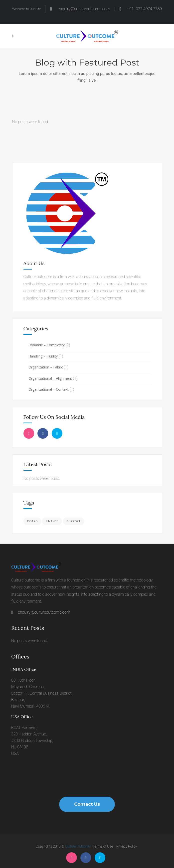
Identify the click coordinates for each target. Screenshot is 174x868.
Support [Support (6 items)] (74, 521)
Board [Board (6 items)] (32, 521)
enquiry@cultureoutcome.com (41, 612)
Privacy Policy (127, 846)
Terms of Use (103, 846)
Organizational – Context (49, 389)
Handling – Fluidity (43, 356)
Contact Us (87, 804)
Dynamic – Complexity (47, 345)
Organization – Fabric (46, 367)
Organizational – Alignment (50, 378)
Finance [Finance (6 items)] (52, 521)
